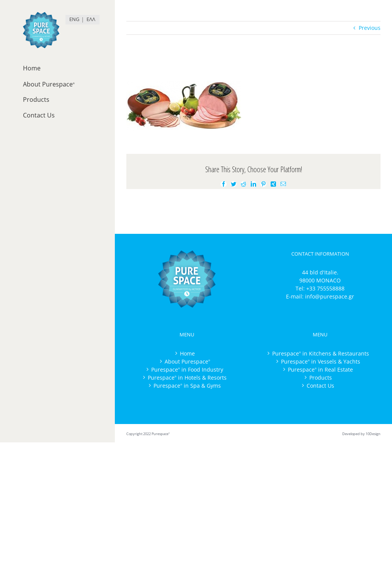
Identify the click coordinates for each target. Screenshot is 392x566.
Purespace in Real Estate (320, 369)
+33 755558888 (325, 288)
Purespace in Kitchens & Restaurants (321, 353)
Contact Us (320, 386)
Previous (370, 28)
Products (321, 378)
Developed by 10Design (361, 434)
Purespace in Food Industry (187, 369)
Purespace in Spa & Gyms (187, 386)
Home (187, 353)
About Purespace (187, 361)
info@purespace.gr (330, 296)
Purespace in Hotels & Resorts (187, 378)
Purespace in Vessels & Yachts (321, 361)
